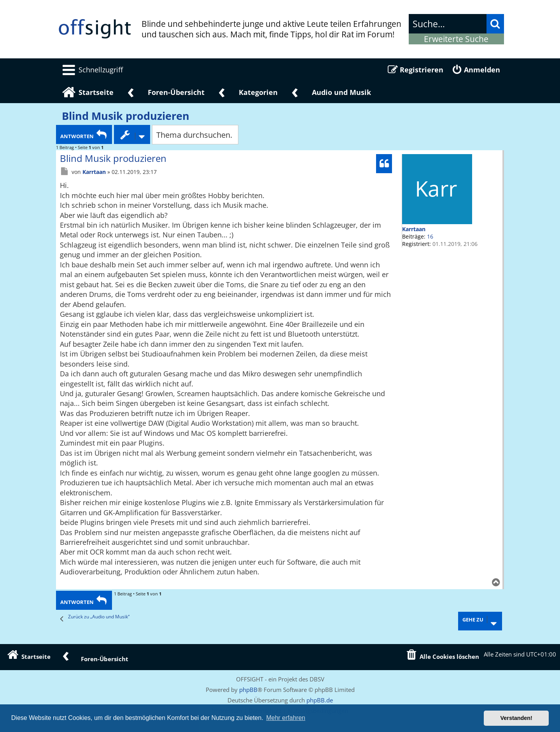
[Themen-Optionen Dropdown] (132, 134)
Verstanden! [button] (516, 718)
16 (430, 236)
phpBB (248, 690)
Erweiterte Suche (456, 39)
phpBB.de (320, 700)
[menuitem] (91, 70)
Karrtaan (414, 229)
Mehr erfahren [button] (286, 718)
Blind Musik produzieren (126, 116)
